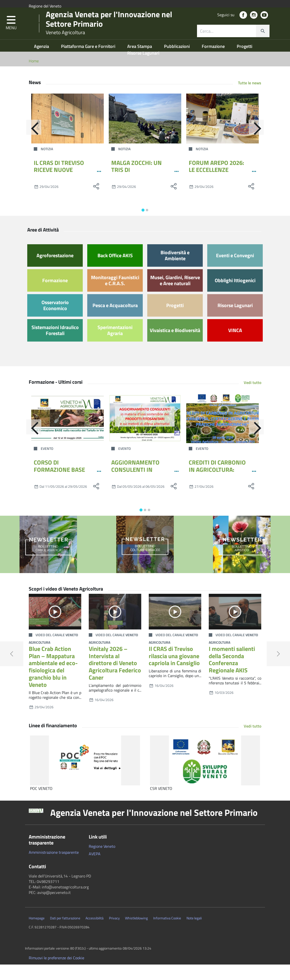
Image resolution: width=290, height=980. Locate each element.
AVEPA (95, 869)
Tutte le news (250, 98)
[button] (11, 33)
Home (34, 76)
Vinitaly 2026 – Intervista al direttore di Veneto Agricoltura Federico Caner (115, 678)
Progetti (244, 61)
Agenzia (42, 61)
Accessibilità (94, 933)
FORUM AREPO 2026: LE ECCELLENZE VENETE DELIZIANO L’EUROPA (216, 189)
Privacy (114, 933)
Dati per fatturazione (65, 933)
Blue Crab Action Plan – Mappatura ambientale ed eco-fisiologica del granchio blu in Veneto (53, 682)
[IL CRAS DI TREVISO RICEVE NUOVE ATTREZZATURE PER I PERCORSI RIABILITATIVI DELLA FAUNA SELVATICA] (67, 134)
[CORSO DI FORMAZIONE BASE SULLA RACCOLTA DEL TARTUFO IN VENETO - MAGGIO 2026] (67, 433)
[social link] (243, 25)
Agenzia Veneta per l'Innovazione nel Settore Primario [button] (154, 828)
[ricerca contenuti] (226, 41)
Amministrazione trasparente (54, 867)
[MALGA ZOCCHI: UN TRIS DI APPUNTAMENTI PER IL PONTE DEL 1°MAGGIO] (145, 134)
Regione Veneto (102, 861)
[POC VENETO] (85, 776)
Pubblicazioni (177, 61)
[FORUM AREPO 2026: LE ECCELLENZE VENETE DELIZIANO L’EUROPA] (222, 134)
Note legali (194, 933)
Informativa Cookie (167, 933)
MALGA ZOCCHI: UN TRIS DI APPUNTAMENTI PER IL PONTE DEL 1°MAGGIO (141, 189)
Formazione (214, 61)
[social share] (96, 202)
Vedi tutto (252, 398)
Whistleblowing (136, 933)
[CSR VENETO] (205, 776)
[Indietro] (29, 145)
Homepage (37, 933)
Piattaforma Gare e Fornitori (89, 61)
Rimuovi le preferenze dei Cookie (56, 973)
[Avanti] (261, 145)
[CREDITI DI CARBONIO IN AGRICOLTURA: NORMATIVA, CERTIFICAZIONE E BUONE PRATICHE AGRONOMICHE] (222, 433)
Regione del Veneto (45, 6)
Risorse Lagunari (143, 68)
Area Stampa (140, 61)
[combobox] (233, 41)
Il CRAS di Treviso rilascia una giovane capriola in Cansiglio (174, 671)
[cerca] (263, 41)
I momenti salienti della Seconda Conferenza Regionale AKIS (232, 675)
